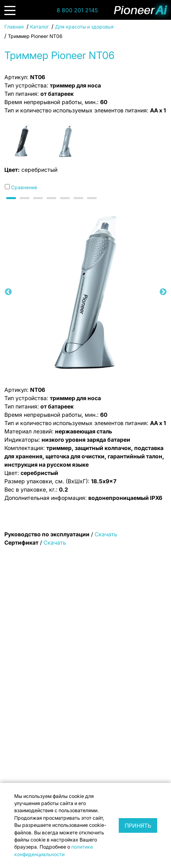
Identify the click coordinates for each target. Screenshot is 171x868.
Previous (8, 292)
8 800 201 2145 (77, 10)
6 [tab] (80, 205)
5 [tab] (66, 205)
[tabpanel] (86, 292)
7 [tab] (93, 205)
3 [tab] (39, 205)
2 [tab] (26, 205)
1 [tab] (12, 205)
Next (163, 292)
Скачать (106, 534)
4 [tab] (53, 205)
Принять (138, 825)
